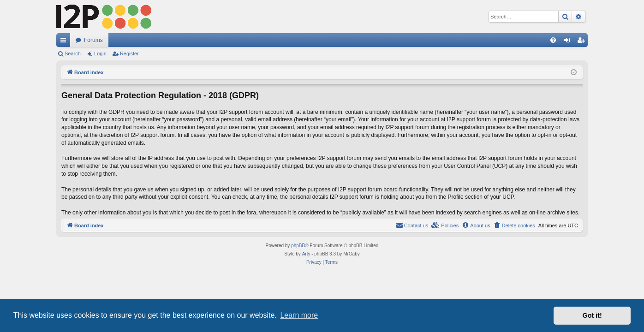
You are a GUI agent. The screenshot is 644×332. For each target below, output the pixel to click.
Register (129, 53)
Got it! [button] (592, 315)
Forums (93, 40)
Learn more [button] (299, 315)
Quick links (65, 42)
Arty (306, 254)
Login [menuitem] (569, 42)
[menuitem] (553, 40)
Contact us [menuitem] (412, 225)
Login (100, 53)
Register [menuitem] (583, 42)
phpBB (298, 246)
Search (73, 53)
